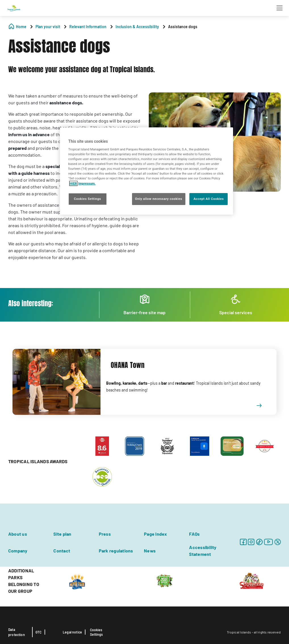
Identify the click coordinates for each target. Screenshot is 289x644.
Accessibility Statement (203, 551)
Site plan (62, 534)
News (150, 551)
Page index (155, 534)
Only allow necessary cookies (159, 199)
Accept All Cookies (209, 199)
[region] (147, 171)
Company (18, 551)
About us (18, 534)
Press (105, 534)
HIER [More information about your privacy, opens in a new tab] (73, 183)
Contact (62, 551)
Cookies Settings (96, 632)
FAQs (194, 534)
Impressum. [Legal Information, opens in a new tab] (87, 183)
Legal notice (72, 632)
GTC (39, 632)
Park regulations (116, 551)
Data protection (17, 632)
